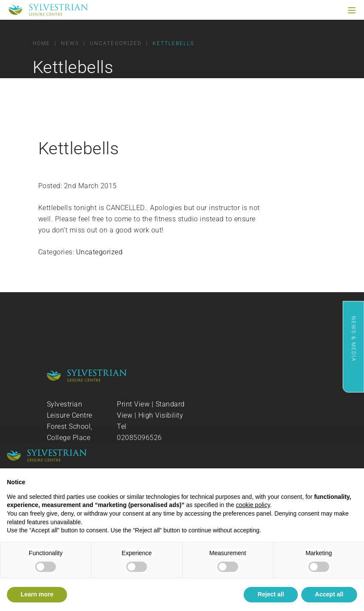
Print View (133, 404)
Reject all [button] (271, 594)
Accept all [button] (329, 594)
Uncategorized (99, 252)
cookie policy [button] (253, 505)
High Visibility (161, 415)
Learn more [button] (37, 594)
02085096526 (139, 438)
